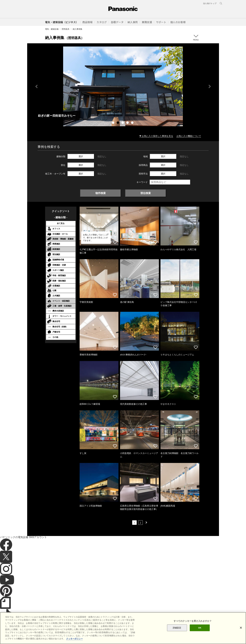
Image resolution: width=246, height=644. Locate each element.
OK (200, 628)
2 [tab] (118, 123)
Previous (36, 86)
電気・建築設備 (52, 29)
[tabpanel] (123, 86)
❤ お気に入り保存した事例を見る (156, 136)
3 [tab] (123, 123)
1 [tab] (113, 123)
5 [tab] (133, 123)
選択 (81, 156)
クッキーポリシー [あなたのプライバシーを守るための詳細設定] (74, 639)
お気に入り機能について (189, 136)
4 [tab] (128, 123)
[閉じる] (241, 628)
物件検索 (101, 193)
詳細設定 (177, 628)
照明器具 (66, 29)
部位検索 (146, 193)
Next (210, 86)
